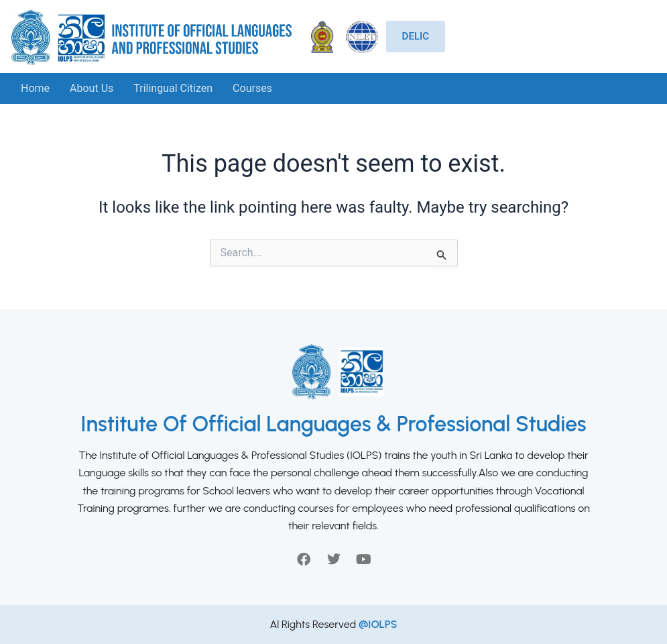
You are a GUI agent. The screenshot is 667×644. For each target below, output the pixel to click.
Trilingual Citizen (173, 88)
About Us (92, 88)
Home (35, 88)
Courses (252, 88)
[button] (256, 89)
